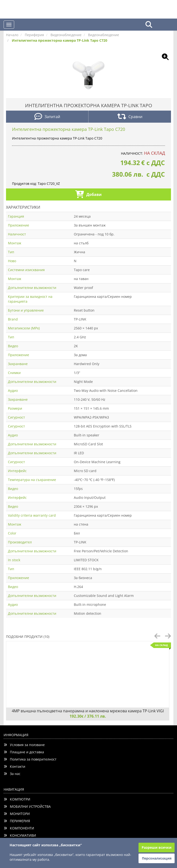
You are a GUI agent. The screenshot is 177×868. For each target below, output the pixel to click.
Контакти (14, 766)
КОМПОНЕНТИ (19, 828)
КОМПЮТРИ (17, 799)
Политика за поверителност (30, 759)
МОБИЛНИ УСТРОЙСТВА (27, 806)
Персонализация (157, 858)
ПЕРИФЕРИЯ (17, 821)
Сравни (130, 117)
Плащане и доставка (24, 752)
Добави (88, 195)
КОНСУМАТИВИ (20, 835)
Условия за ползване (24, 745)
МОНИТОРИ (17, 814)
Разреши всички (157, 847)
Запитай (47, 117)
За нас (12, 774)
